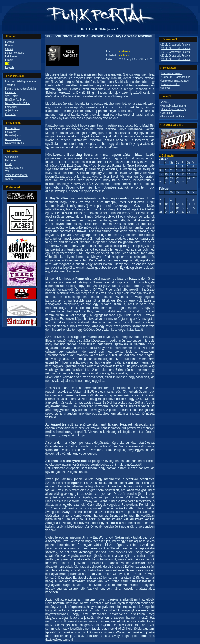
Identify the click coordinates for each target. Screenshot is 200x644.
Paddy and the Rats (173, 117)
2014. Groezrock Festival (176, 48)
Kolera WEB (12, 128)
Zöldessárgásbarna (16, 175)
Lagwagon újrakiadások (175, 81)
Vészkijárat (168, 113)
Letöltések (11, 56)
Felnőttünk (11, 107)
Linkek (9, 60)
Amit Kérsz (11, 96)
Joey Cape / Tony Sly (174, 109)
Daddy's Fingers (15, 143)
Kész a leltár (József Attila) (21, 89)
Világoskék (11, 157)
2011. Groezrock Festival (176, 59)
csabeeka (125, 51)
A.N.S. (165, 102)
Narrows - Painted (172, 73)
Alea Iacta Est (13, 139)
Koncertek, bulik (14, 53)
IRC (7, 64)
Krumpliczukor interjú (174, 106)
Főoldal (10, 42)
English (10, 67)
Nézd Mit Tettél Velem (18, 103)
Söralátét (10, 132)
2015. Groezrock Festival (176, 45)
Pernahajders (13, 136)
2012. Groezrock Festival (176, 56)
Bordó (9, 164)
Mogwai (166, 88)
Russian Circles (170, 84)
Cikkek (9, 49)
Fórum (9, 45)
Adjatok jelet (12, 111)
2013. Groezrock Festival (176, 52)
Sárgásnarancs (14, 168)
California (11, 92)
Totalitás (10, 85)
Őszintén (10, 114)
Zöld (8, 171)
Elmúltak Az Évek (15, 100)
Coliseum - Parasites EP (176, 77)
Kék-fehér (11, 161)
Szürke (9, 179)
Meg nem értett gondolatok (21, 81)
